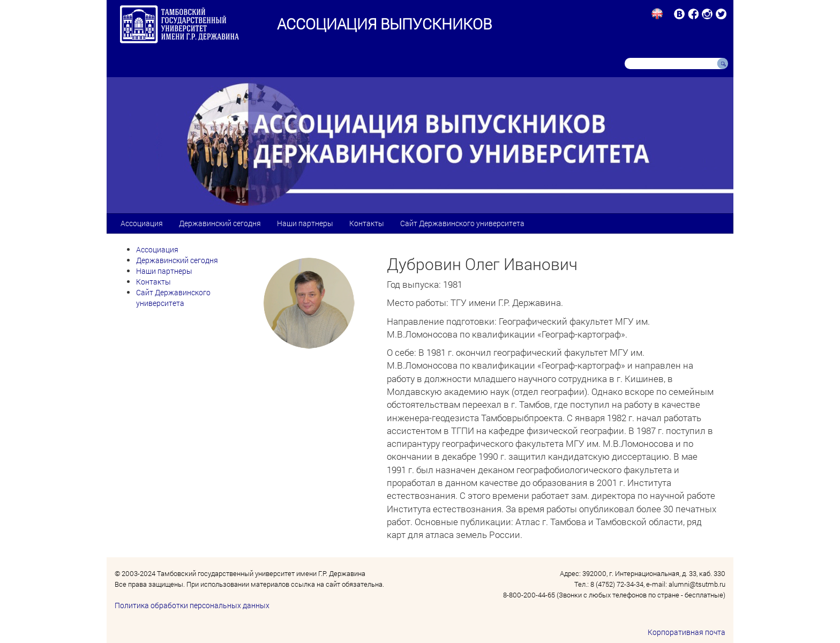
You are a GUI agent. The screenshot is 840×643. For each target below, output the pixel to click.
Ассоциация (157, 249)
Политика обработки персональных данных (192, 605)
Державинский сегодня (220, 223)
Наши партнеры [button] (305, 223)
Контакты (367, 223)
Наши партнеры (164, 271)
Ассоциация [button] (142, 223)
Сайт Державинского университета (462, 223)
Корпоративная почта (687, 632)
